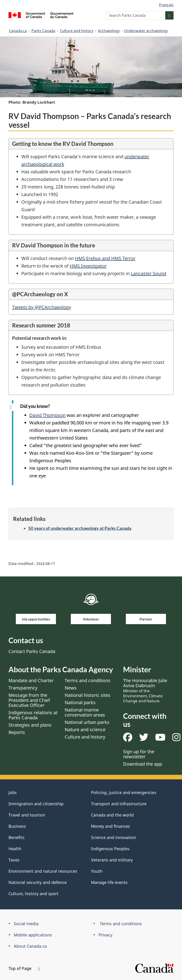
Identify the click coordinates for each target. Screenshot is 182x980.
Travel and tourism (27, 815)
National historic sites (88, 695)
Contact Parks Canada (32, 651)
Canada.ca (18, 31)
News (71, 688)
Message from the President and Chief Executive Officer (29, 700)
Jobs (13, 792)
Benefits (17, 837)
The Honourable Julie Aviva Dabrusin (145, 690)
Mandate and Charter (31, 680)
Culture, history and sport (33, 894)
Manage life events (109, 882)
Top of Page (24, 968)
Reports (17, 732)
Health (15, 849)
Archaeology (109, 31)
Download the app (143, 764)
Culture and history (77, 31)
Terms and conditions (88, 680)
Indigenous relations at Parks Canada (33, 715)
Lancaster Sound (149, 273)
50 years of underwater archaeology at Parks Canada (80, 528)
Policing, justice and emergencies (124, 792)
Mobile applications (33, 935)
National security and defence (38, 882)
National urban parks (87, 722)
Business (17, 826)
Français (166, 5)
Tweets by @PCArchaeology (42, 307)
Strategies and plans (30, 725)
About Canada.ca (30, 946)
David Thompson (47, 415)
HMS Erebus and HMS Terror (105, 258)
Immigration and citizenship (36, 804)
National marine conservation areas (85, 712)
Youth (97, 871)
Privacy (105, 935)
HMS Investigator (88, 266)
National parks (80, 702)
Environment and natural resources (43, 871)
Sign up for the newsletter (139, 754)
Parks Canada (43, 31)
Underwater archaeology (146, 31)
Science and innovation (114, 837)
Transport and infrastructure (119, 804)
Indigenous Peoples (110, 849)
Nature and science (85, 729)
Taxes (14, 860)
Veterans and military (112, 860)
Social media (26, 924)
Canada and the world (112, 815)
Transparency (23, 688)
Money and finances (110, 826)
